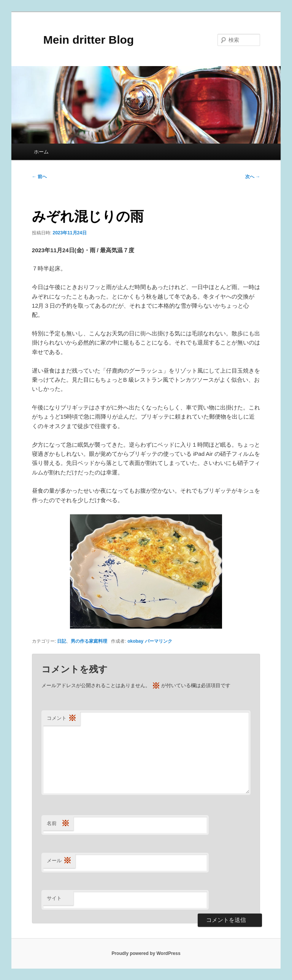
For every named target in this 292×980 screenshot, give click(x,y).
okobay (135, 641)
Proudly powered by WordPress (146, 953)
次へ (253, 177)
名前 (58, 824)
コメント (62, 718)
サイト (54, 898)
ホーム (41, 152)
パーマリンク (159, 641)
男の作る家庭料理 (89, 641)
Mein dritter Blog (83, 40)
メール (59, 861)
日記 (62, 641)
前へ (39, 177)
